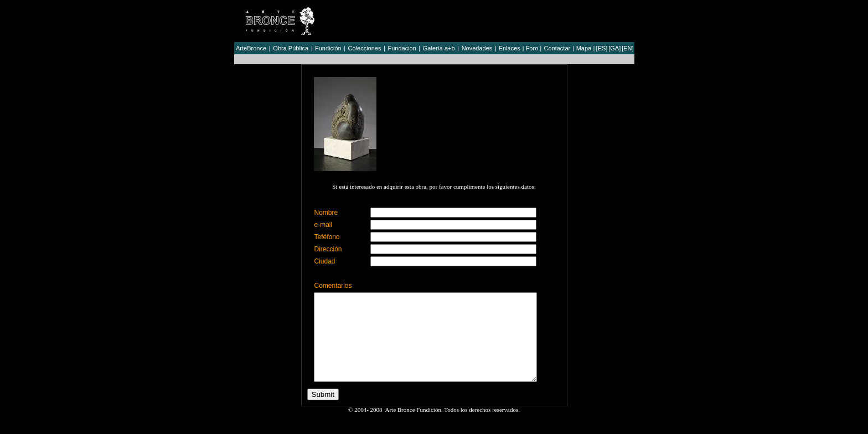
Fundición (328, 48)
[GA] (614, 48)
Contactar (557, 48)
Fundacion (402, 48)
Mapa (584, 48)
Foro (532, 48)
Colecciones (365, 48)
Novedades (477, 48)
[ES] (602, 48)
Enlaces (510, 48)
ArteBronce (251, 48)
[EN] (627, 48)
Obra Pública (291, 48)
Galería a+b (439, 48)
